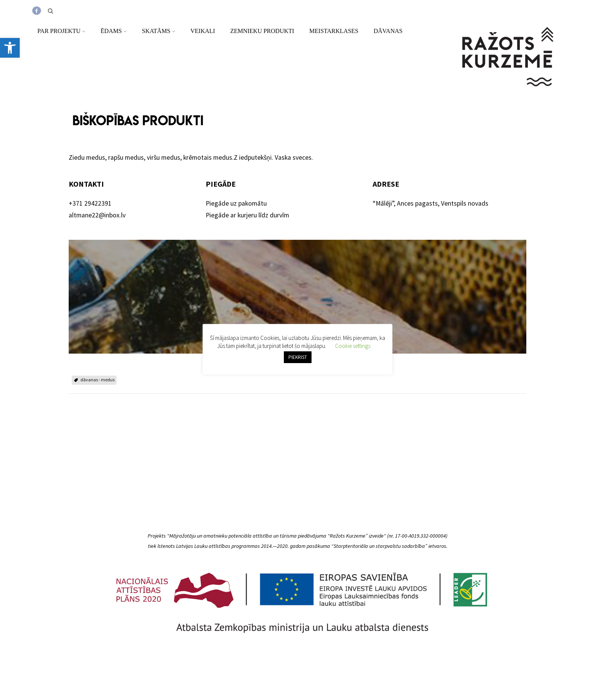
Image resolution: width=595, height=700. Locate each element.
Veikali (203, 31)
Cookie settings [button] (353, 346)
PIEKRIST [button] (298, 357)
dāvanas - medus (98, 380)
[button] (10, 48)
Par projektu (61, 31)
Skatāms (159, 31)
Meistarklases (334, 31)
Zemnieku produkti (262, 31)
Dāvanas (388, 31)
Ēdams (114, 31)
